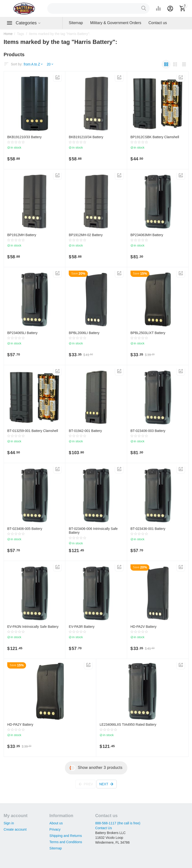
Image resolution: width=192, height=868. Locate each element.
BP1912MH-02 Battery (86, 235)
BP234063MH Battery (147, 235)
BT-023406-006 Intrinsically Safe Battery (93, 531)
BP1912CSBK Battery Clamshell (155, 137)
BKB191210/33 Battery (24, 137)
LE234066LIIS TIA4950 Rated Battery (128, 724)
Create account (15, 829)
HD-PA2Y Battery (20, 724)
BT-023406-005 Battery (25, 529)
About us (56, 823)
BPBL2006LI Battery (84, 333)
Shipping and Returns (66, 836)
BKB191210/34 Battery (86, 137)
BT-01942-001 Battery (85, 431)
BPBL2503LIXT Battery (148, 333)
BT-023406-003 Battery (148, 431)
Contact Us (104, 828)
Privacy (55, 829)
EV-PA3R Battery (82, 627)
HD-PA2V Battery (144, 627)
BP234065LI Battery (22, 333)
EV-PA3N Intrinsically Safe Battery (33, 627)
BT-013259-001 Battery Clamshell (33, 431)
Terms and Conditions (66, 842)
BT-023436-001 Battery (148, 529)
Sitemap (56, 848)
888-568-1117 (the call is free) (118, 823)
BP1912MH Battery (22, 235)
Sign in (9, 823)
